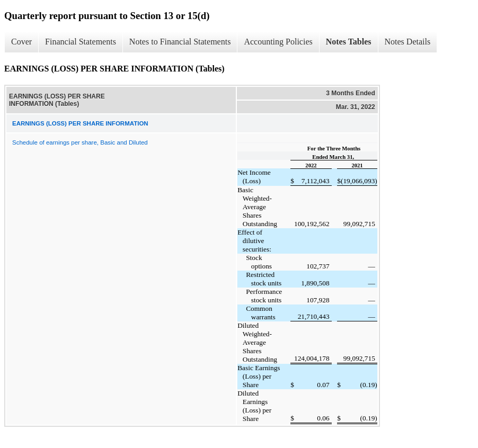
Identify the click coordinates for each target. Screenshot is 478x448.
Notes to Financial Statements (180, 42)
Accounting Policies (278, 42)
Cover (21, 42)
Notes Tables (349, 42)
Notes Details (408, 42)
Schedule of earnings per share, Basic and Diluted (80, 142)
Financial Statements (81, 42)
